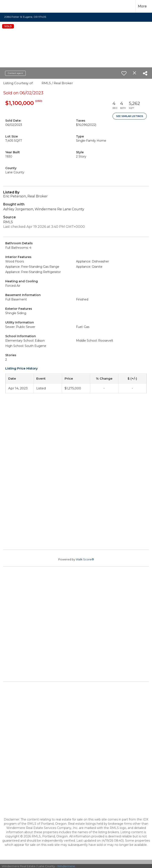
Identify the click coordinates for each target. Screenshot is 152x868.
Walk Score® (85, 559)
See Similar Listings (130, 116)
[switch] (124, 73)
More (142, 6)
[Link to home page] (10, 6)
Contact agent (15, 73)
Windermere (66, 866)
